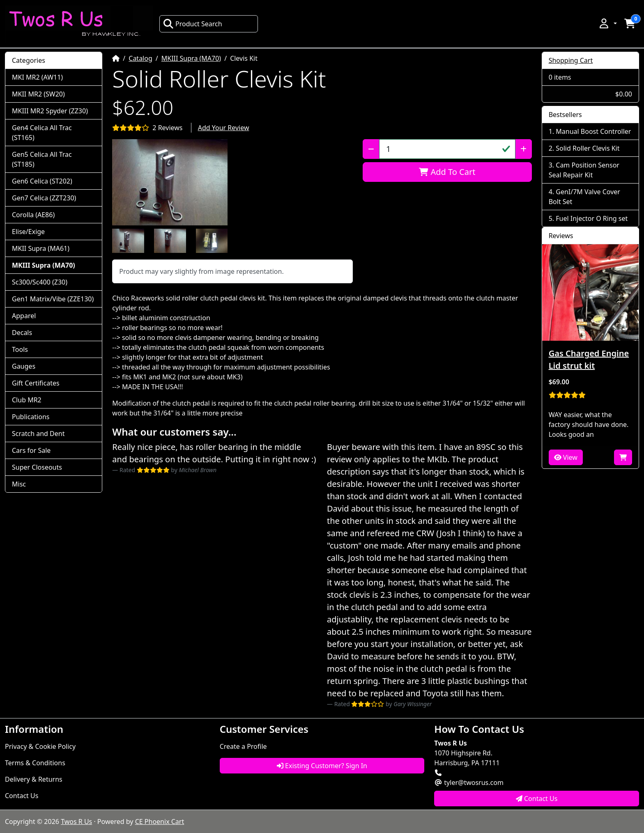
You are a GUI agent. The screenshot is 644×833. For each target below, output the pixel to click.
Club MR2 (27, 400)
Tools (20, 349)
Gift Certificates (36, 383)
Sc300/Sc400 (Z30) (40, 282)
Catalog (140, 58)
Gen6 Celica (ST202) (42, 181)
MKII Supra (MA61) (41, 248)
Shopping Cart (571, 60)
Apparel (24, 316)
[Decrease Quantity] (371, 149)
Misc (19, 484)
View (566, 457)
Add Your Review (224, 128)
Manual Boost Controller (593, 131)
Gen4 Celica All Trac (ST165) (42, 133)
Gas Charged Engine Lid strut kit (589, 359)
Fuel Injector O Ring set (592, 218)
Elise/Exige (28, 232)
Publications (31, 417)
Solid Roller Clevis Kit (588, 148)
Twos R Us (76, 822)
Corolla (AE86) (33, 215)
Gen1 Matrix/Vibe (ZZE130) (53, 299)
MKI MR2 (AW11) (37, 77)
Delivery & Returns (34, 779)
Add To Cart (447, 172)
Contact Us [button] (537, 799)
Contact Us (22, 796)
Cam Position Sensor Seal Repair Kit (584, 170)
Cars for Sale (31, 450)
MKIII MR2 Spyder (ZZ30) (50, 111)
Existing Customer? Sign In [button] (322, 766)
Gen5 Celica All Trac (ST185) (42, 159)
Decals (22, 333)
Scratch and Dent (38, 434)
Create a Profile (243, 746)
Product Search (193, 24)
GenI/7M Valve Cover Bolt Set (584, 197)
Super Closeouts (37, 467)
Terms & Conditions (35, 763)
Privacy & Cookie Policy (40, 746)
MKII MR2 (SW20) (38, 94)
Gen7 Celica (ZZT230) (44, 198)
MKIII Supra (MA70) (191, 58)
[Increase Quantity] (523, 149)
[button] (607, 23)
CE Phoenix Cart (160, 822)
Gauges (24, 366)
